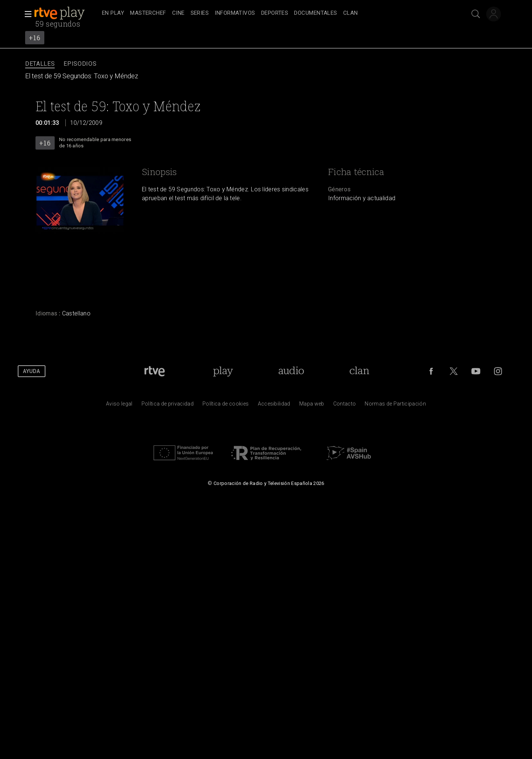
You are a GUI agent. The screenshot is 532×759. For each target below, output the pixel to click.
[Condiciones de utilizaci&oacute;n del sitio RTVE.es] (119, 406)
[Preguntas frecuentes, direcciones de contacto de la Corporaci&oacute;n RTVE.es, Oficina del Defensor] (345, 406)
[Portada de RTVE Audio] (291, 371)
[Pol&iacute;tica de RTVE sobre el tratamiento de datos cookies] (226, 406)
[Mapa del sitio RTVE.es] (312, 406)
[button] (26, 14)
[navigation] (274, 13)
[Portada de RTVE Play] (223, 371)
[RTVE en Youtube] (476, 371)
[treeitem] (113, 13)
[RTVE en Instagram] (498, 371)
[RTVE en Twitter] (454, 371)
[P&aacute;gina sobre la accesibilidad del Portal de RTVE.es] (274, 406)
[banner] (66, 13)
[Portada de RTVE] (155, 371)
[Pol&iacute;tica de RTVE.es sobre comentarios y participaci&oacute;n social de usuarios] (395, 406)
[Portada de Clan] (359, 371)
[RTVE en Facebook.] (431, 371)
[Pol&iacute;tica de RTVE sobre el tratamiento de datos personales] (168, 406)
